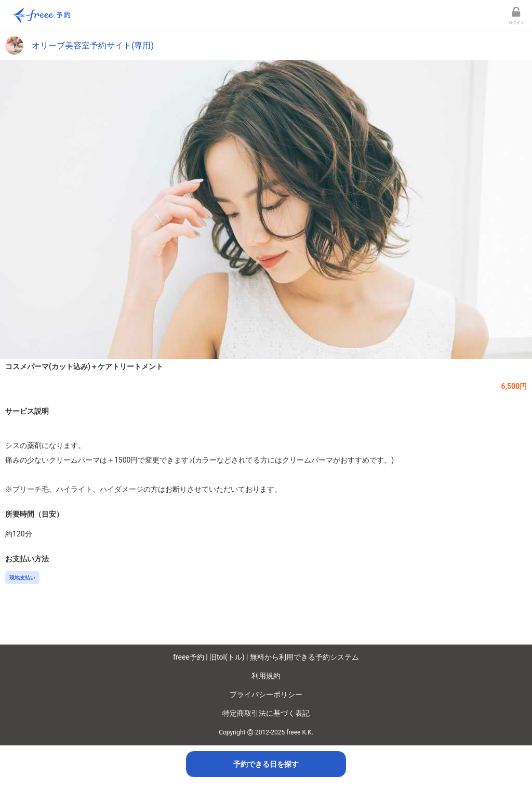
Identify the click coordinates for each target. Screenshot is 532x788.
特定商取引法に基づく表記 (266, 713)
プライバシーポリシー (266, 694)
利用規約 (266, 676)
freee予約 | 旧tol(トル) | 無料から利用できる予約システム (266, 657)
